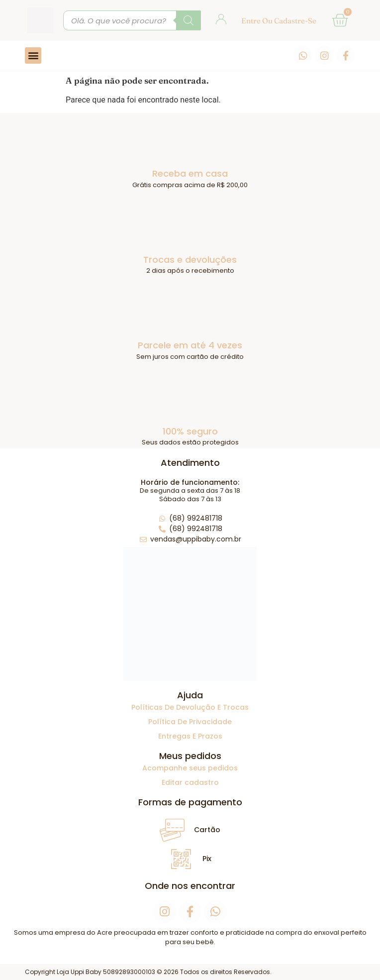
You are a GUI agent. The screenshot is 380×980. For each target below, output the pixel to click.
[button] (33, 55)
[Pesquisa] (189, 20)
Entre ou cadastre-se (279, 21)
